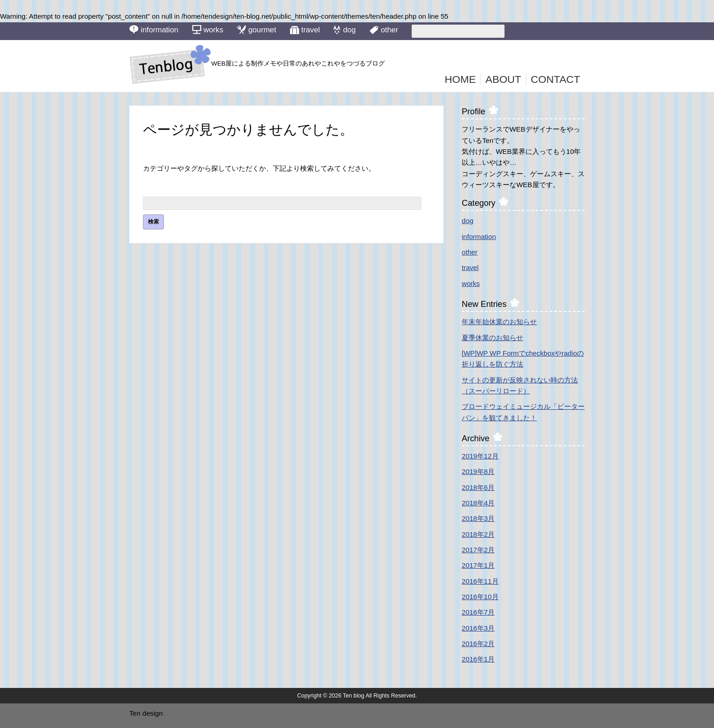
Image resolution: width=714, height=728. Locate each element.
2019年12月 (480, 456)
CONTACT (556, 79)
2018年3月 (478, 518)
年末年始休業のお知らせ (499, 322)
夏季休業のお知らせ (492, 338)
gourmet (256, 30)
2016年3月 (478, 628)
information (154, 30)
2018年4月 (478, 503)
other (384, 30)
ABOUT (503, 79)
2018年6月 (478, 487)
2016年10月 (480, 597)
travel (305, 30)
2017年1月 (478, 565)
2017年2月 (478, 550)
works (208, 30)
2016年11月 (480, 581)
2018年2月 (478, 534)
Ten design (146, 713)
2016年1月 (478, 659)
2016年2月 (478, 644)
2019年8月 (478, 471)
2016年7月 (478, 612)
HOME (460, 79)
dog (344, 30)
